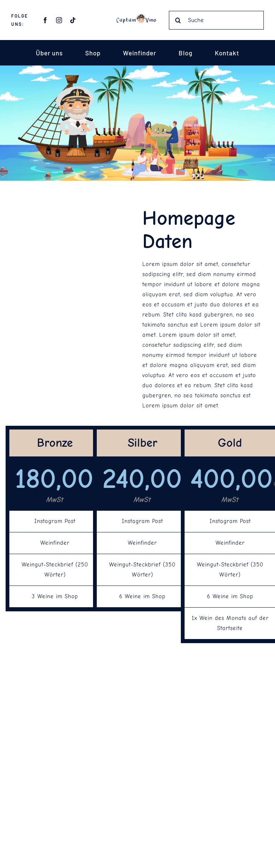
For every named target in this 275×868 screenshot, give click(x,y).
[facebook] (45, 20)
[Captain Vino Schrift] (137, 16)
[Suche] (216, 20)
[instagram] (59, 20)
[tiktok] (73, 20)
